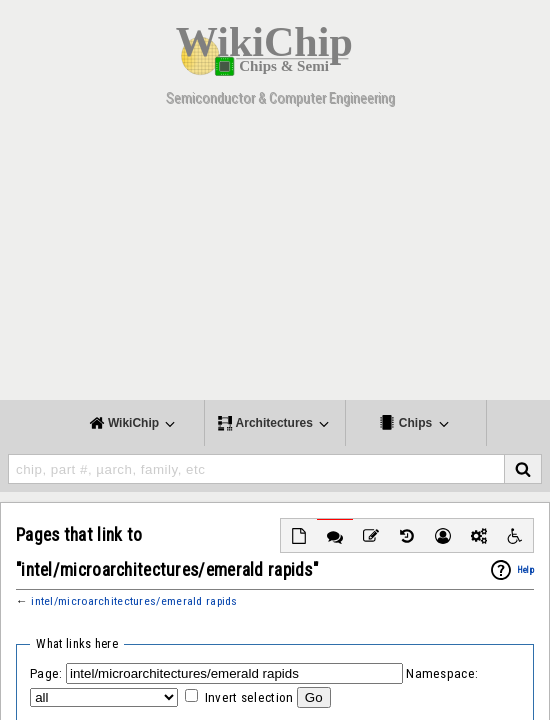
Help (525, 570)
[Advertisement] (275, 260)
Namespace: (442, 673)
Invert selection (249, 697)
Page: (46, 673)
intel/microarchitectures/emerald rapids (134, 601)
